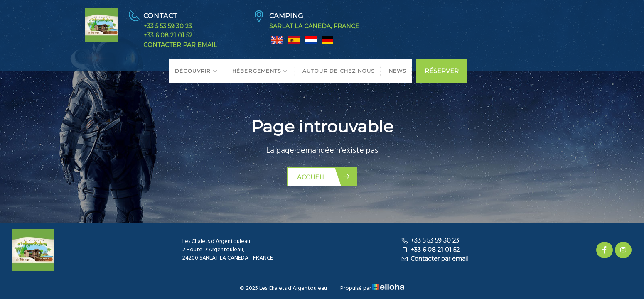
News (398, 71)
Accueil (324, 177)
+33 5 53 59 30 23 (168, 26)
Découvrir (197, 71)
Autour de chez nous (339, 71)
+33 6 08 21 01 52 (168, 35)
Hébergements (260, 71)
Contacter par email (180, 45)
